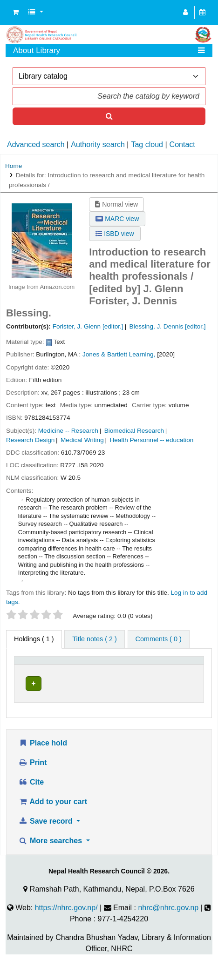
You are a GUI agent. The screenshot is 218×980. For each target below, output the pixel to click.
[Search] (109, 116)
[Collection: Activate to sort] (140, 669)
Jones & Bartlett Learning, (119, 354)
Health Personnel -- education (151, 440)
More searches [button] (51, 859)
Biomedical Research (134, 431)
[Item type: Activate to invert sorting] (33, 669)
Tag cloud (147, 144)
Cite (31, 800)
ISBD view (115, 234)
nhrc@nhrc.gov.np (168, 926)
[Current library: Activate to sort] (83, 669)
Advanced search (36, 144)
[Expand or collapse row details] (185, 701)
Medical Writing (82, 440)
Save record (46, 839)
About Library (37, 50)
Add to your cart (53, 820)
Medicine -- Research (68, 431)
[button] (16, 13)
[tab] (94, 639)
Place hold (43, 761)
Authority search (98, 144)
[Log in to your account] (186, 13)
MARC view (117, 219)
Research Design (30, 440)
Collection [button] (135, 673)
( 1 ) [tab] (34, 639)
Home (14, 166)
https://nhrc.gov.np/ (66, 926)
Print (32, 781)
